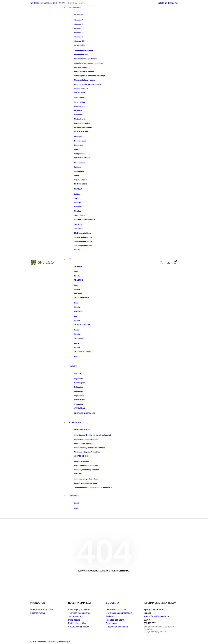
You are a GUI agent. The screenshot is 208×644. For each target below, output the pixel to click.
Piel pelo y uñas (81, 67)
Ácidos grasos (80, 106)
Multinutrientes (80, 119)
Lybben (77, 194)
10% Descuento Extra (83, 237)
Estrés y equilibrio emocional (86, 465)
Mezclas (78, 373)
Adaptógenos (81, 456)
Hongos (78, 474)
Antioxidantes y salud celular (86, 479)
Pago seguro (74, 620)
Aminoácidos (80, 102)
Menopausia (79, 171)
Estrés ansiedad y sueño (84, 72)
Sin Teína (78, 294)
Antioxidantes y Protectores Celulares (90, 448)
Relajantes (78, 387)
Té (70, 259)
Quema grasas (80, 141)
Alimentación (75, 422)
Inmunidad (79, 391)
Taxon (77, 198)
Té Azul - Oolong (82, 325)
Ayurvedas (79, 404)
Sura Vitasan (79, 215)
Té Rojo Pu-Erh (82, 298)
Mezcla (77, 276)
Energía (77, 149)
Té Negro (79, 266)
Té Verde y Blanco (83, 352)
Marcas (78, 189)
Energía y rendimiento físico (86, 483)
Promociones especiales (42, 610)
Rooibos (78, 311)
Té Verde (78, 280)
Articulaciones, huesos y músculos (89, 63)
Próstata (78, 167)
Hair (76, 508)
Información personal (116, 610)
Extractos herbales (82, 123)
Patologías (80, 45)
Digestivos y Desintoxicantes (86, 439)
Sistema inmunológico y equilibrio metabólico (93, 487)
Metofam (78, 211)
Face (76, 503)
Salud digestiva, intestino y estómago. (90, 76)
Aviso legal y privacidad (79, 610)
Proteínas (78, 137)
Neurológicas (80, 383)
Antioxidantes (80, 98)
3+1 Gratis (78, 229)
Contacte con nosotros (79, 627)
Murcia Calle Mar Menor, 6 (156, 616)
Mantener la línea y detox (84, 80)
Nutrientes (80, 93)
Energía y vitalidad (82, 461)
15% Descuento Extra (83, 241)
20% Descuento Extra (83, 246)
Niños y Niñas (81, 184)
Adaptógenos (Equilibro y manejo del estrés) (92, 435)
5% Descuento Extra (82, 233)
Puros (77, 330)
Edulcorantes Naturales (84, 443)
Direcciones (112, 623)
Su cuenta (112, 603)
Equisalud (78, 207)
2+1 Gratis (78, 225)
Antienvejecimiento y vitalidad (86, 470)
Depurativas (79, 396)
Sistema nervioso (81, 55)
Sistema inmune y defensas (85, 59)
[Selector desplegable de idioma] (168, 263)
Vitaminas (78, 110)
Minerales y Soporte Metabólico (87, 452)
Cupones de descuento (117, 627)
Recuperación (80, 154)
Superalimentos (82, 430)
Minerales (78, 115)
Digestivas (78, 379)
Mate (77, 357)
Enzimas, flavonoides (83, 127)
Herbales (73, 366)
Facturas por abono (115, 620)
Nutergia (78, 203)
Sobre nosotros (75, 616)
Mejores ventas (38, 613)
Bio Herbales (79, 400)
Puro (76, 272)
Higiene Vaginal (81, 180)
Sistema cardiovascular (84, 50)
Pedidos (110, 616)
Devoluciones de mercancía (119, 613)
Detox (77, 250)
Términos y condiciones (79, 613)
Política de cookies (77, 623)
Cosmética (74, 496)
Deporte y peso (82, 131)
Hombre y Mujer (82, 158)
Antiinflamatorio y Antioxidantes (87, 84)
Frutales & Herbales (84, 413)
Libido (77, 176)
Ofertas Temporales (84, 219)
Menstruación (80, 163)
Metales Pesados (81, 88)
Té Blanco (79, 338)
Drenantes (78, 145)
